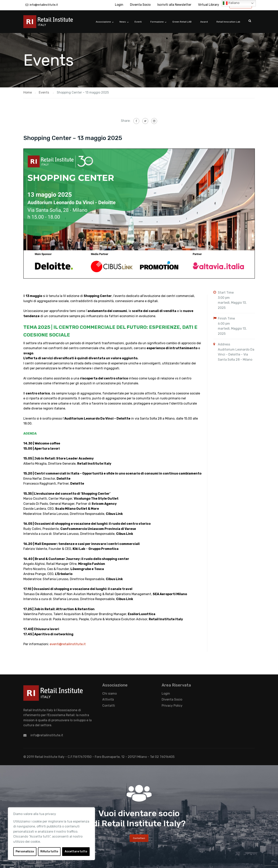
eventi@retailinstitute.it (68, 644)
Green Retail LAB (182, 22)
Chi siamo (110, 694)
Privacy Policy (172, 706)
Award (204, 22)
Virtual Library (209, 5)
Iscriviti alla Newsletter (174, 5)
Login (119, 5)
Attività (108, 699)
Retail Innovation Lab (228, 22)
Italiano (231, 3)
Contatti (109, 706)
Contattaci (139, 838)
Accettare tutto (76, 851)
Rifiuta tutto (49, 851)
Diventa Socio (140, 5)
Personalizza (25, 851)
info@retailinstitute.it (44, 5)
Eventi (138, 22)
